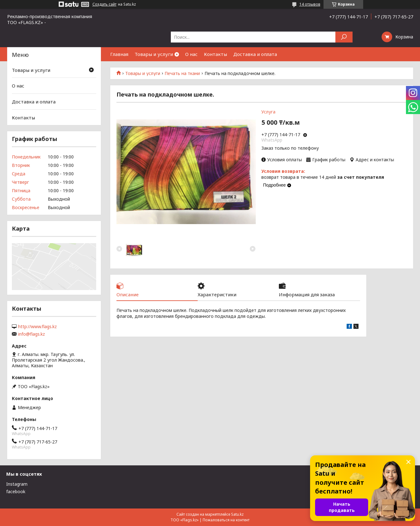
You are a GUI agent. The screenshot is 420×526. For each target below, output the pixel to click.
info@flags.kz (32, 334)
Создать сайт (104, 4)
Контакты (215, 54)
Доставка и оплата (255, 54)
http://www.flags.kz (37, 327)
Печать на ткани (182, 73)
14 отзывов (310, 4)
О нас (191, 54)
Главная (119, 54)
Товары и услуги (154, 54)
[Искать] (344, 37)
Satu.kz (237, 514)
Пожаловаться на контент (226, 520)
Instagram (17, 484)
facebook (16, 491)
